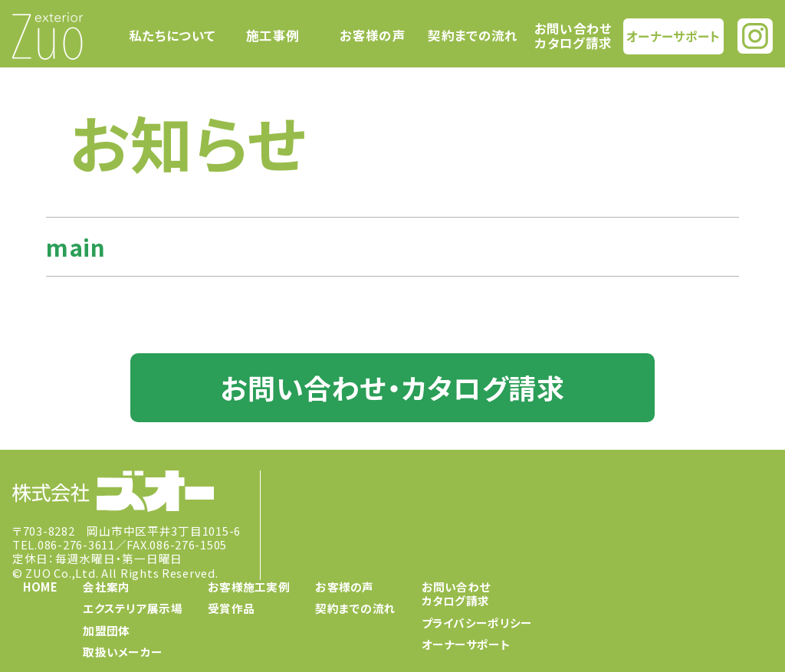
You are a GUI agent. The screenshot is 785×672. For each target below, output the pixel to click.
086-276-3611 (76, 544)
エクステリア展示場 (133, 608)
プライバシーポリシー (477, 622)
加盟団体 (106, 629)
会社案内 (106, 587)
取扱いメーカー (123, 652)
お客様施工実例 (249, 587)
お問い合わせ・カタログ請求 (392, 387)
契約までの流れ (473, 36)
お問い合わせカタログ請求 (573, 36)
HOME (40, 587)
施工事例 (273, 36)
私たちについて (172, 36)
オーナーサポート (674, 35)
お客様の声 (373, 36)
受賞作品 (231, 608)
